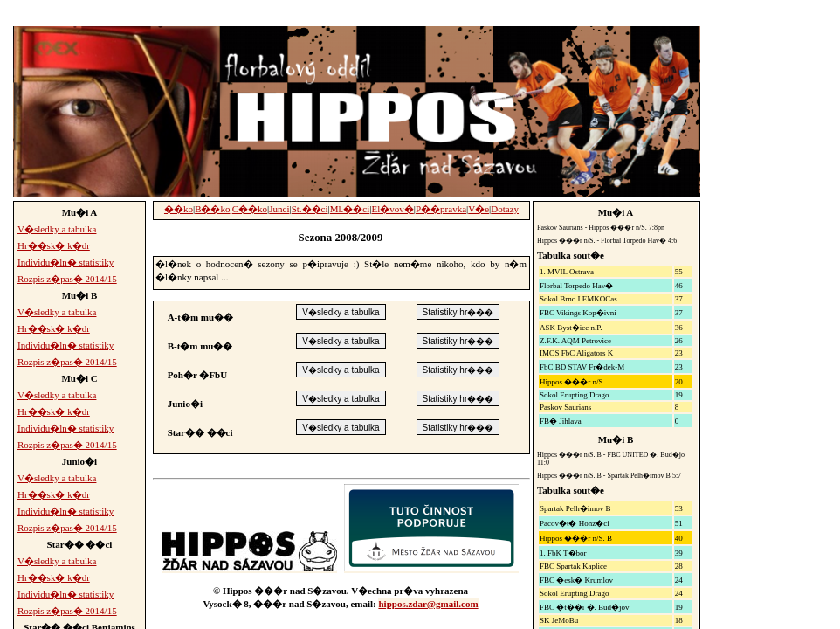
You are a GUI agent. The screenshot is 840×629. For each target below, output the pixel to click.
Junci (279, 209)
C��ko (250, 209)
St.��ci (310, 209)
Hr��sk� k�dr (54, 245)
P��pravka (441, 209)
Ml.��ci (350, 209)
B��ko (212, 209)
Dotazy (505, 209)
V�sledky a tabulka (57, 229)
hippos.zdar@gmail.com (428, 604)
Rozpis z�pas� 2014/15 (67, 279)
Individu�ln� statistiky (65, 262)
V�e (479, 209)
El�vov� (393, 209)
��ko (179, 209)
